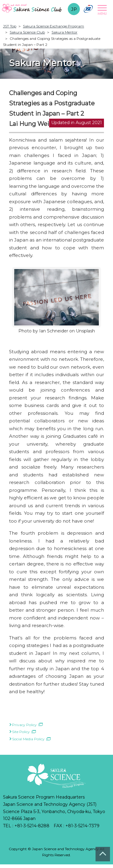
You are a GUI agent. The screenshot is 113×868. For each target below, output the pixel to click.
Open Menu (101, 10)
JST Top (10, 26)
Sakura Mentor (64, 32)
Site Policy (21, 732)
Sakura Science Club (27, 32)
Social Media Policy (28, 739)
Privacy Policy (24, 725)
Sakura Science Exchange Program (53, 26)
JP (74, 9)
